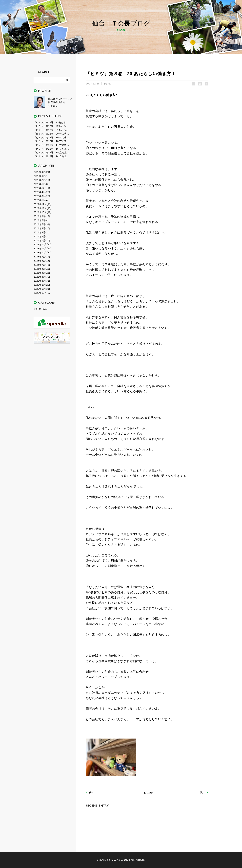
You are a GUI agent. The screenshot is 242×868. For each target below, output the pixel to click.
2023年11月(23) (42, 249)
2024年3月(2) (41, 232)
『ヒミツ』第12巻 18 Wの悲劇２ (52, 141)
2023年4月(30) (42, 277)
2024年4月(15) (42, 228)
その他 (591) (41, 309)
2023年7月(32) (42, 265)
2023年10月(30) (42, 253)
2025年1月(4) (41, 200)
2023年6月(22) (42, 269)
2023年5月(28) (42, 273)
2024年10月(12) (42, 212)
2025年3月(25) (42, 196)
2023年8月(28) (42, 261)
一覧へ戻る (147, 793)
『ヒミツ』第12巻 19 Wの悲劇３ (52, 138)
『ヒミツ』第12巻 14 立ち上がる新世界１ (52, 156)
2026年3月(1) (41, 176)
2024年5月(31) (42, 224)
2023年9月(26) (42, 257)
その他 (107, 84)
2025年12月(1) (42, 188)
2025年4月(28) (42, 192)
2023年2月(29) (42, 285)
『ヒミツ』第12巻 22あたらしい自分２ (52, 126)
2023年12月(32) (42, 244)
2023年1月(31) (42, 289)
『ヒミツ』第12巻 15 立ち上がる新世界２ (52, 152)
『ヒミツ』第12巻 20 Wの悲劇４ (52, 134)
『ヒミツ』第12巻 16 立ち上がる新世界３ (52, 149)
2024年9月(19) (42, 216)
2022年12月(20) (42, 293)
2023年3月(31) (42, 281)
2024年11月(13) (42, 208)
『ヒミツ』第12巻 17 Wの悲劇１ (52, 145)
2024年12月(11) (42, 204)
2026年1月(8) (41, 184)
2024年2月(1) (41, 236)
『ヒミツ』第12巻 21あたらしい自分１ (52, 130)
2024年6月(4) (41, 220)
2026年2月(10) (42, 180)
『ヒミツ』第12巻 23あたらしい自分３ (52, 122)
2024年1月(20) (42, 240)
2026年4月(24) (42, 172)
